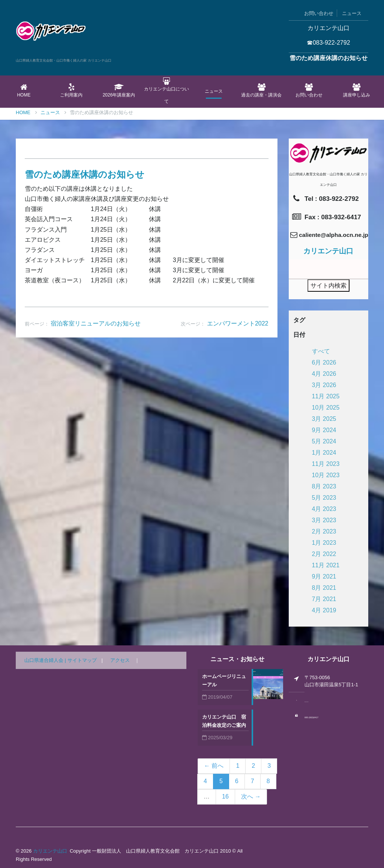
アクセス (120, 660)
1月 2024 (324, 453)
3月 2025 (324, 419)
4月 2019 (324, 610)
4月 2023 (324, 509)
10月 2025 (326, 408)
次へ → (251, 796)
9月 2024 (324, 430)
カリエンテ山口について (166, 91)
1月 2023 (324, 543)
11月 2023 (326, 464)
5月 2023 (324, 498)
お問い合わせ (319, 13)
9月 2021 (324, 576)
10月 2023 (326, 475)
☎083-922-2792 (328, 43)
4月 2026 (324, 374)
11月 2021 (326, 565)
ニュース (352, 13)
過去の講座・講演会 (262, 90)
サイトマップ (82, 660)
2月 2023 (324, 531)
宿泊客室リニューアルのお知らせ (96, 323)
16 (225, 796)
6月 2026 (324, 362)
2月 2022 (324, 554)
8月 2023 (324, 486)
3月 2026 (324, 385)
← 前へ (214, 766)
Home (24, 90)
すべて (321, 351)
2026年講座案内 (119, 90)
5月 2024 (324, 441)
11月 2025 (326, 396)
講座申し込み (356, 90)
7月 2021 (324, 599)
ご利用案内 (71, 90)
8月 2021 (324, 588)
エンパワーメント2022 (238, 323)
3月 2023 (324, 520)
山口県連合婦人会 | (46, 660)
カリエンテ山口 (50, 851)
